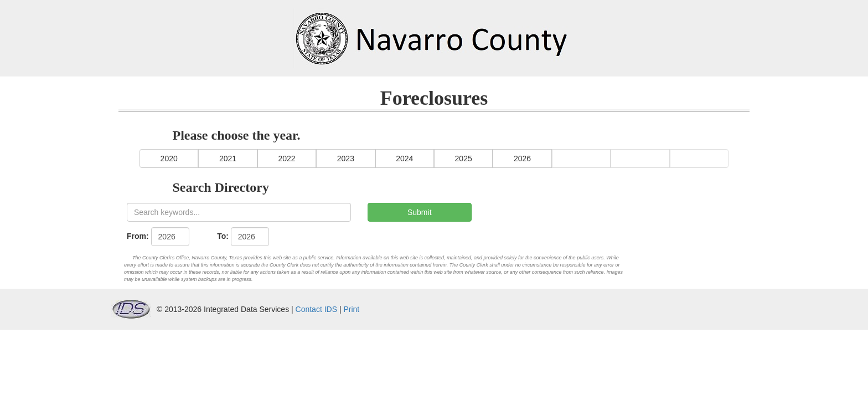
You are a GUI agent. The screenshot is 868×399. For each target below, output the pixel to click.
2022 (286, 158)
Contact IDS (316, 309)
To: (223, 236)
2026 (522, 158)
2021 (228, 158)
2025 (464, 158)
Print (351, 309)
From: (138, 236)
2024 (404, 158)
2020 (169, 158)
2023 (346, 158)
